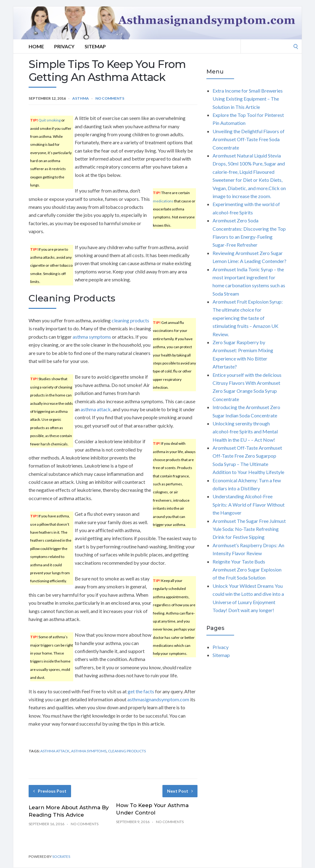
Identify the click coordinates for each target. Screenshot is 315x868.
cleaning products (130, 320)
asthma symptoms (92, 337)
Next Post (180, 791)
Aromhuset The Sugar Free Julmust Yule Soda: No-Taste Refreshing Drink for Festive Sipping (249, 529)
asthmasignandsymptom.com (158, 699)
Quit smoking (50, 120)
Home (36, 46)
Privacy (64, 46)
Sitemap (95, 46)
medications (163, 201)
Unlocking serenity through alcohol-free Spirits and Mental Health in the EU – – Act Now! (245, 432)
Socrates (61, 856)
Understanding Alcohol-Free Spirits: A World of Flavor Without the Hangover (249, 504)
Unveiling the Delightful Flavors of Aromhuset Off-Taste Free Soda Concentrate (249, 139)
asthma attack (96, 409)
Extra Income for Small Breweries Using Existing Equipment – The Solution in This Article (248, 99)
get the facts (141, 691)
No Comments (110, 98)
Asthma (81, 98)
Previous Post (50, 791)
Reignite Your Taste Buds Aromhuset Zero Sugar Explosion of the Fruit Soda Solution (247, 570)
